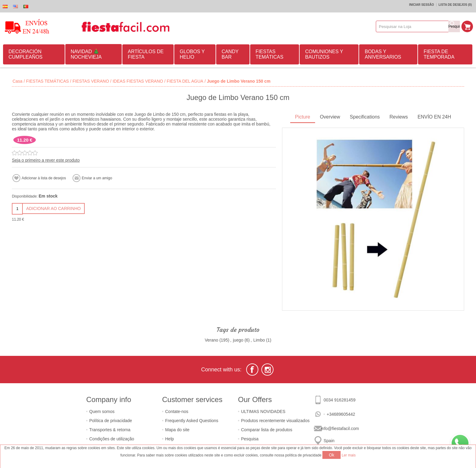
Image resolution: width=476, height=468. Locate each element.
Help (170, 439)
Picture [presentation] (303, 117)
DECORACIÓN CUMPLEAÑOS (25, 54)
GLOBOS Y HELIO (192, 54)
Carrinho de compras (467, 26)
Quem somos (102, 411)
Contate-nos (177, 411)
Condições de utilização (112, 439)
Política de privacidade (111, 421)
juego (238, 340)
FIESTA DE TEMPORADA (439, 54)
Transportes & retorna (110, 430)
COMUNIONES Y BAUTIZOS (324, 54)
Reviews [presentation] (399, 117)
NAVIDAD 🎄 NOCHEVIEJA (86, 54)
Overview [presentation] (330, 117)
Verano (211, 340)
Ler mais (349, 455)
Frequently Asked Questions (192, 421)
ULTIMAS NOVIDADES (263, 411)
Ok (331, 455)
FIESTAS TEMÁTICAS (270, 54)
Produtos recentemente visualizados (275, 421)
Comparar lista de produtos (267, 430)
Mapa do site (177, 430)
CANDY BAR (230, 54)
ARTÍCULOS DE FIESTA (146, 54)
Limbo (259, 340)
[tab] (303, 117)
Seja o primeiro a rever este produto (46, 160)
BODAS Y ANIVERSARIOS (383, 54)
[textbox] (412, 26)
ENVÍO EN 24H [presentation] (434, 117)
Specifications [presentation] (365, 117)
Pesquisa (250, 439)
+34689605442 (341, 414)
